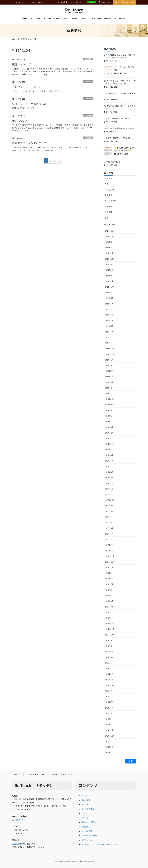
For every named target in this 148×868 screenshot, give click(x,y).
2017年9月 (109, 506)
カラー (107, 184)
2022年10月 (110, 287)
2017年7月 (109, 517)
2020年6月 (109, 377)
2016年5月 (109, 596)
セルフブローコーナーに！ (28, 87)
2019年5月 (109, 416)
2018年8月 (109, 455)
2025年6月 (109, 242)
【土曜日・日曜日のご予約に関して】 (120, 138)
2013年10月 (110, 747)
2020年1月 (109, 393)
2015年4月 (109, 668)
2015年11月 (110, 629)
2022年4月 (109, 304)
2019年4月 (109, 422)
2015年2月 (109, 674)
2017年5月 (109, 528)
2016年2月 (109, 612)
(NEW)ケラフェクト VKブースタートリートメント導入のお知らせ (120, 82)
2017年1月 (109, 551)
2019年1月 (109, 438)
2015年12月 (110, 624)
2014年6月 (109, 708)
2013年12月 (110, 736)
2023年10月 (110, 270)
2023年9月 (109, 276)
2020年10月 (110, 360)
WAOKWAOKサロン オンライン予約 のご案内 (120, 107)
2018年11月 (110, 450)
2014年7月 (109, 702)
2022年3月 (109, 309)
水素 (106, 218)
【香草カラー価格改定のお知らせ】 (119, 118)
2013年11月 (110, 741)
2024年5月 (109, 264)
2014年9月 (109, 691)
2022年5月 (109, 298)
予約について (20, 121)
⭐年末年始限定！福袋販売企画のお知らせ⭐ (125, 149)
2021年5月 (109, 326)
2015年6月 (109, 657)
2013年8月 (109, 753)
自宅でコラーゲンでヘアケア (29, 143)
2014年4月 (109, 719)
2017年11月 (110, 494)
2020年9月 (109, 365)
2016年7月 (109, 584)
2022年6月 (109, 292)
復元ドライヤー (111, 201)
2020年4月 (109, 382)
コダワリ (85, 813)
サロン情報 (86, 800)
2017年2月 (109, 545)
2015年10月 (110, 635)
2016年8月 (109, 579)
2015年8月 (109, 646)
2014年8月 (109, 696)
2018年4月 (109, 466)
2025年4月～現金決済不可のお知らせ (119, 128)
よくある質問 (62, 2)
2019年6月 (109, 410)
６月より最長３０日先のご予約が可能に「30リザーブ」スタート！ (120, 56)
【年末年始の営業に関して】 (125, 69)
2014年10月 (110, 685)
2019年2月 (109, 433)
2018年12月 (110, 444)
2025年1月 (109, 253)
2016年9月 (109, 573)
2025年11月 (110, 231)
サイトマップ (67, 774)
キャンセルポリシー (78, 2)
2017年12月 (110, 489)
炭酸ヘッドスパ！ (23, 64)
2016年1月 (109, 618)
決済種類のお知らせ (112, 162)
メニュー (85, 804)
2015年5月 (109, 663)
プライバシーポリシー (35, 774)
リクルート (53, 774)
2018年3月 (109, 472)
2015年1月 (109, 680)
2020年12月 (110, 349)
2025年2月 (109, 248)
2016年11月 (110, 562)
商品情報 (108, 195)
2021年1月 (109, 343)
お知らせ (108, 178)
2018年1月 (109, 483)
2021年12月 (110, 315)
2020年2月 (109, 388)
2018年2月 (109, 478)
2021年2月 (109, 337)
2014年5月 (109, 713)
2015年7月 (109, 652)
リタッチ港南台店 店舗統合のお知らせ (120, 95)
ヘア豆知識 (109, 190)
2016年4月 (109, 601)
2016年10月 (110, 567)
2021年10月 (110, 320)
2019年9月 (109, 405)
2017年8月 (109, 511)
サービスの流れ (88, 809)
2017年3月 (109, 539)
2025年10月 (110, 236)
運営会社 (18, 774)
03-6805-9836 (18, 820)
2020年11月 (110, 354)
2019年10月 (110, 399)
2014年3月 (109, 725)
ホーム (84, 796)
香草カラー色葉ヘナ (89, 822)
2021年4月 (109, 332)
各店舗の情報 (18, 844)
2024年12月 (110, 259)
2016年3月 (109, 607)
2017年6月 (109, 522)
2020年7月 (109, 371)
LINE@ (92, 2)
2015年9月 (109, 640)
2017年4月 (109, 534)
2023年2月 (109, 281)
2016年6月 (109, 590)
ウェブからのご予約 (124, 2)
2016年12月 (110, 556)
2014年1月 (109, 730)
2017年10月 (110, 500)
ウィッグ (85, 818)
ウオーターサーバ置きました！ (31, 104)
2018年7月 (109, 461)
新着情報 (88, 59)
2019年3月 (109, 427)
